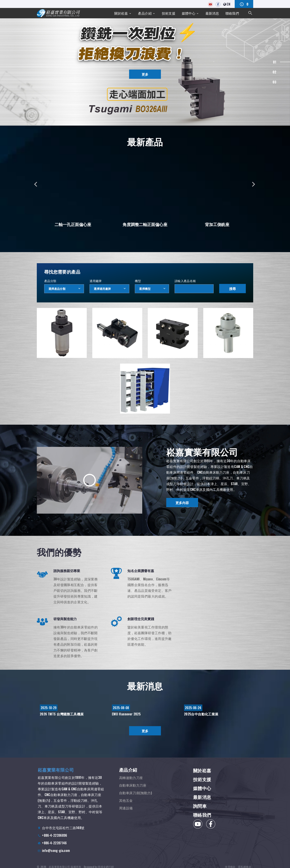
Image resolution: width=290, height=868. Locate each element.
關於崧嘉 (121, 13)
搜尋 (232, 289)
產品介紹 (145, 13)
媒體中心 (189, 13)
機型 (138, 281)
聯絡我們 (232, 13)
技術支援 (169, 13)
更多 (145, 74)
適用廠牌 (96, 281)
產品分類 (50, 281)
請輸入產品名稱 (185, 281)
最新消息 (212, 13)
